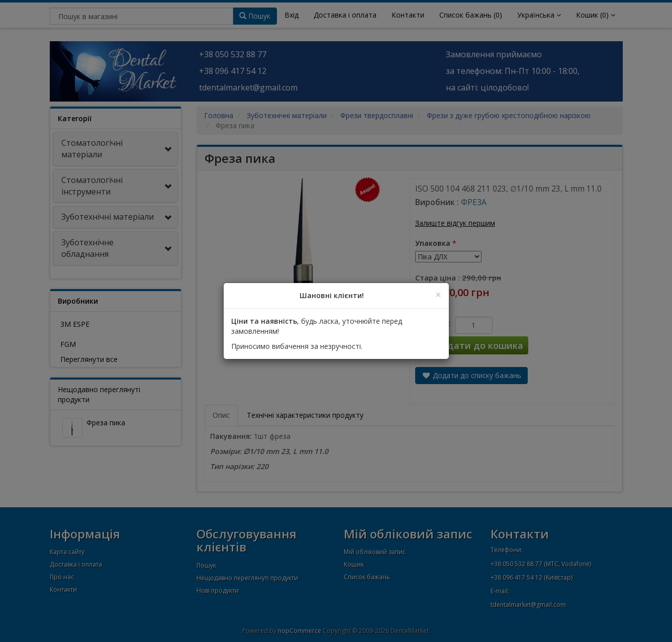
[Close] (438, 295)
